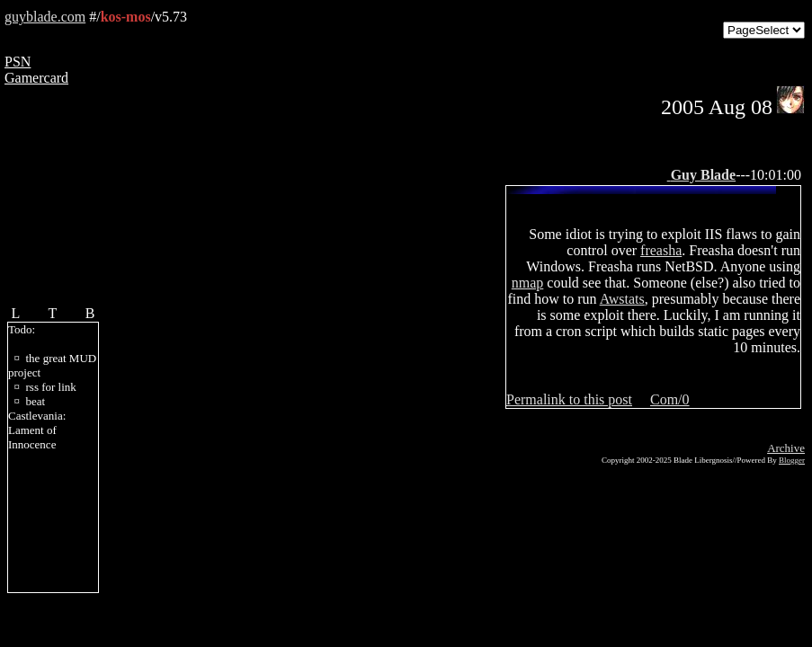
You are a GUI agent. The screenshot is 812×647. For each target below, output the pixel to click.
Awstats (622, 299)
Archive (786, 448)
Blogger (792, 460)
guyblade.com (45, 17)
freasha (661, 250)
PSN (18, 62)
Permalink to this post (569, 399)
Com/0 (670, 399)
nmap (528, 283)
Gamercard (36, 78)
